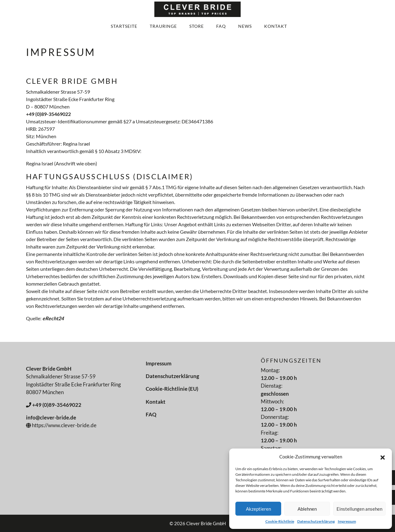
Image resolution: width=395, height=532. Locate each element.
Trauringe (163, 26)
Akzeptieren (258, 509)
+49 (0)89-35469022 (48, 114)
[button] (383, 457)
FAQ (221, 26)
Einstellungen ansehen (359, 509)
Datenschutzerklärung (316, 521)
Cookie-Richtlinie (280, 521)
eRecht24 (53, 318)
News (245, 26)
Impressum (347, 521)
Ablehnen (307, 509)
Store (197, 26)
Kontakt (276, 26)
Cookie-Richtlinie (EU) (172, 389)
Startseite (124, 26)
